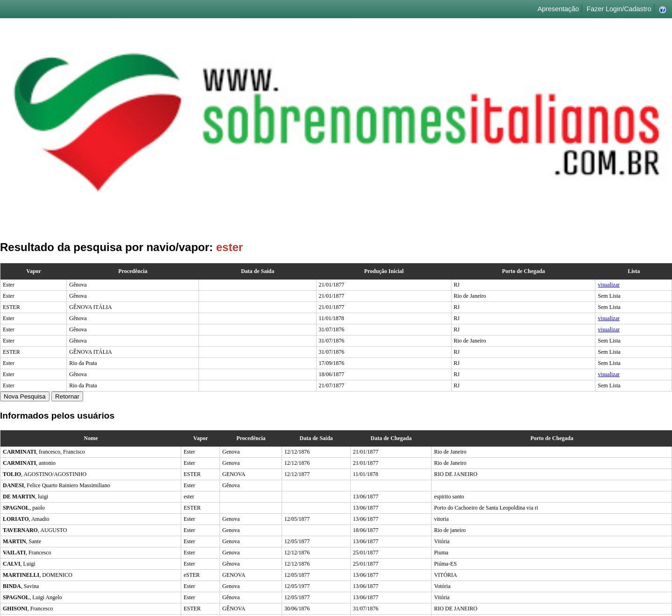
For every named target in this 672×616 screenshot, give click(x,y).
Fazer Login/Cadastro (619, 9)
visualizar (609, 285)
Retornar (67, 396)
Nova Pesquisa (25, 396)
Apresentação (558, 9)
